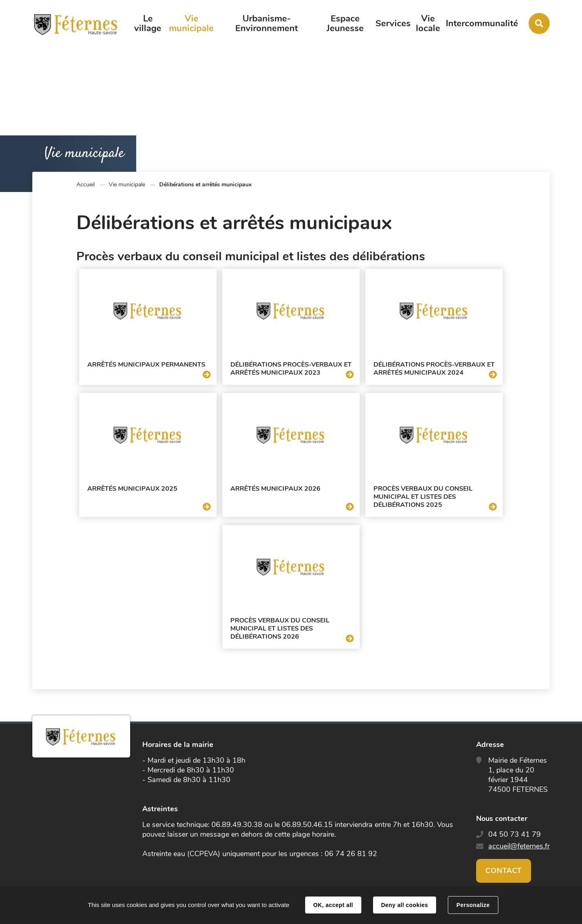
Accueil (85, 185)
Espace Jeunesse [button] (345, 23)
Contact (504, 871)
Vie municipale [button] (191, 23)
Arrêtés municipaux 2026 (275, 489)
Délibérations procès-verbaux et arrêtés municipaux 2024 (434, 369)
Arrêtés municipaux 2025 (132, 489)
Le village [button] (148, 23)
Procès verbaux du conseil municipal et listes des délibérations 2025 (423, 497)
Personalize (473, 905)
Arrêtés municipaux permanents (146, 365)
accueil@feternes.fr (519, 846)
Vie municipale (127, 185)
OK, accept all (333, 905)
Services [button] (393, 23)
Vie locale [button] (428, 23)
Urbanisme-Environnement (267, 23)
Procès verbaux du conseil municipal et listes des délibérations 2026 (280, 629)
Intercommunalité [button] (482, 23)
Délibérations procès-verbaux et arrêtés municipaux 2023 (291, 369)
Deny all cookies (405, 905)
